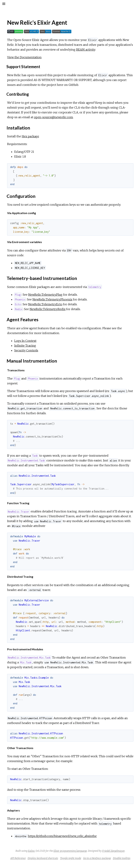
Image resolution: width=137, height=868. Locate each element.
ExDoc (31, 851)
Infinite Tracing (25, 346)
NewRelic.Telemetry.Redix (48, 309)
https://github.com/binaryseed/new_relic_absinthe (62, 836)
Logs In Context (25, 341)
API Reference (18, 858)
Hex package (30, 136)
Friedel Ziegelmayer (113, 851)
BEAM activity (86, 50)
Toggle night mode (71, 858)
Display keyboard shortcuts (43, 858)
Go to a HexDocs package (97, 858)
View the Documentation (24, 57)
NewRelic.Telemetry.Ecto (45, 304)
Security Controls (26, 350)
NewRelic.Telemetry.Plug (45, 295)
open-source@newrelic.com (53, 117)
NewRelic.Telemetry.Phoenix (52, 299)
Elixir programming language (70, 851)
